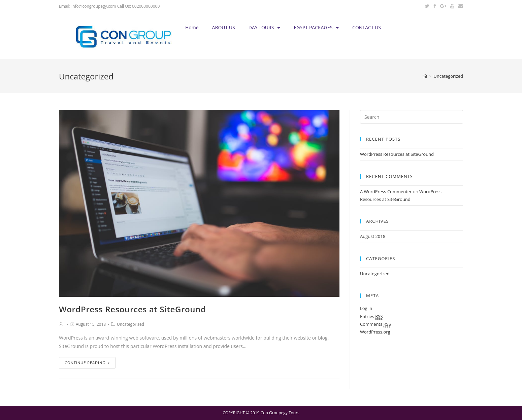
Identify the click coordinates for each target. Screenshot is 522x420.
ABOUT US (224, 27)
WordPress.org (375, 332)
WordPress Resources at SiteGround (132, 309)
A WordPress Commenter (386, 191)
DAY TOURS (265, 28)
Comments (376, 324)
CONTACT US (367, 27)
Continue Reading (87, 363)
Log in (366, 308)
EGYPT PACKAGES (316, 28)
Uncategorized (130, 324)
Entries (371, 317)
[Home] (425, 76)
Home (192, 27)
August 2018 (373, 236)
